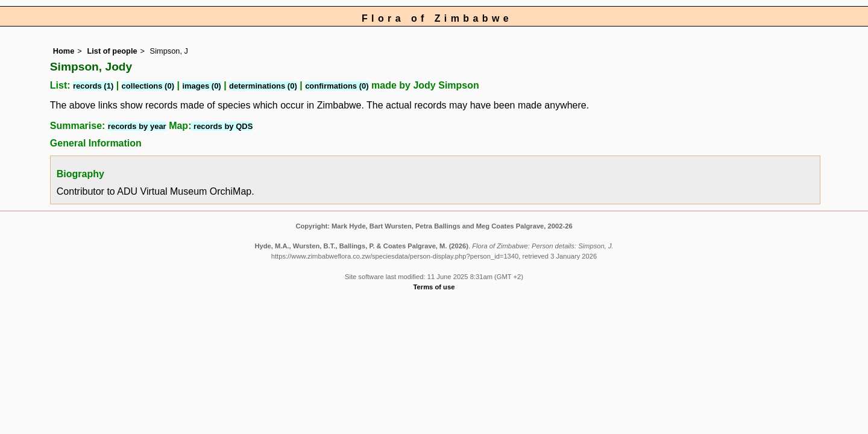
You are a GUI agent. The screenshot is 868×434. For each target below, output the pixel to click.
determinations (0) (263, 86)
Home (64, 51)
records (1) (93, 86)
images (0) (201, 86)
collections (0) (148, 86)
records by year (137, 126)
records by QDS (222, 126)
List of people (112, 51)
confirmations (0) (337, 86)
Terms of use (434, 287)
